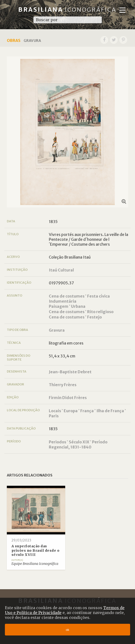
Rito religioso (100, 312)
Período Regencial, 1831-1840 (78, 444)
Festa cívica (99, 296)
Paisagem (59, 306)
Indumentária (63, 301)
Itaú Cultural (61, 270)
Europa (71, 411)
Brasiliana (67, 10)
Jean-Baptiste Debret (70, 372)
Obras (14, 40)
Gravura (57, 330)
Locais (55, 411)
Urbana (78, 306)
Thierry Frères (63, 385)
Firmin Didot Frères (68, 398)
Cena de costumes (67, 296)
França (87, 411)
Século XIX (79, 442)
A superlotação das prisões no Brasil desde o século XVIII (36, 551)
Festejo (94, 317)
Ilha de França (110, 411)
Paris (54, 416)
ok (67, 630)
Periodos (57, 442)
